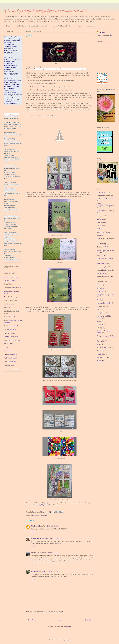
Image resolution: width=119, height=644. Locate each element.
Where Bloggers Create (104, 348)
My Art (79, 26)
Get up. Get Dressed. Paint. (62, 26)
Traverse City (101, 341)
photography (100, 291)
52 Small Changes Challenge (105, 211)
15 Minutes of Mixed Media (105, 199)
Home (8, 26)
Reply (33, 532)
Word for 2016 (101, 354)
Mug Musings (101, 273)
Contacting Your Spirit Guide (12, 340)
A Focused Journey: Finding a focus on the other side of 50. (46, 11)
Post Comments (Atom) (64, 627)
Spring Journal (101, 313)
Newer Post (31, 620)
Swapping (44, 515)
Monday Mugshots (42, 505)
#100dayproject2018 (103, 192)
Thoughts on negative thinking (106, 336)
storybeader (35, 571)
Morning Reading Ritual (104, 270)
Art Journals (100, 219)
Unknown (102, 32)
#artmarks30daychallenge (104, 196)
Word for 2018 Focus (103, 357)
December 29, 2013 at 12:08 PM (49, 571)
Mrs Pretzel (35, 526)
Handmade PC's (101, 247)
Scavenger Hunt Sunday (104, 303)
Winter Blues (101, 351)
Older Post (88, 620)
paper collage (101, 288)
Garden (99, 229)
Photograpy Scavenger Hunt (105, 295)
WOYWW (100, 361)
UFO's (99, 344)
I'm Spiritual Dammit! (10, 358)
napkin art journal (102, 282)
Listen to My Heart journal (105, 259)
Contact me (91, 26)
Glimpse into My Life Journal (106, 239)
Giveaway (100, 235)
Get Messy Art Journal (103, 232)
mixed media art (102, 264)
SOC (98, 310)
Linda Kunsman (36, 538)
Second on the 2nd (102, 306)
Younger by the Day (10, 330)
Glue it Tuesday (35, 515)
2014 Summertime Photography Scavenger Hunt (105, 205)
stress (98, 321)
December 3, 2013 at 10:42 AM (49, 526)
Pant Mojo (100, 285)
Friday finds (100, 226)
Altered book (101, 216)
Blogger (68, 640)
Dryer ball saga (101, 222)
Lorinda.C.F (35, 553)
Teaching (99, 328)
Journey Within (101, 255)
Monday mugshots (102, 267)
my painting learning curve (105, 277)
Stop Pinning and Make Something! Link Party (32, 26)
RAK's (99, 300)
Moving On (7, 307)
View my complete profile (104, 35)
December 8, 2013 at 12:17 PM (49, 553)
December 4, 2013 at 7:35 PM (51, 538)
